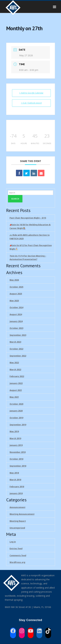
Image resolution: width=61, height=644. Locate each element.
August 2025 (16, 294)
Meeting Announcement (22, 514)
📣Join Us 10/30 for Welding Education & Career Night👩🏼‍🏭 (30, 226)
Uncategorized (17, 528)
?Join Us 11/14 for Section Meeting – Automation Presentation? (28, 258)
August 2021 (16, 390)
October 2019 (16, 418)
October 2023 (16, 328)
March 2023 (15, 342)
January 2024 (16, 321)
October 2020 (16, 404)
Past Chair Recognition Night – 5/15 (28, 218)
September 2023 (18, 335)
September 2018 (18, 466)
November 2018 (18, 452)
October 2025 (16, 287)
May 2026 (14, 280)
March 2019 (15, 438)
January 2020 (16, 411)
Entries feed (16, 549)
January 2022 (16, 383)
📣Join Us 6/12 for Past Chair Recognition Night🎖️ (31, 247)
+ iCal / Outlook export (31, 103)
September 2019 (18, 425)
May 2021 (14, 397)
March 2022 (15, 370)
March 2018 (15, 480)
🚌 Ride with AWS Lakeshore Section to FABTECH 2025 (30, 237)
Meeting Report (18, 521)
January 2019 (16, 445)
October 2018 (16, 459)
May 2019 (14, 431)
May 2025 (14, 301)
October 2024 (16, 307)
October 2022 (16, 349)
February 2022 (17, 376)
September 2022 (18, 356)
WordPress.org (17, 562)
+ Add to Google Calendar (31, 93)
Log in (13, 542)
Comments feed (18, 555)
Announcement (17, 507)
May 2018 (14, 473)
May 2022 (14, 363)
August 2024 (16, 314)
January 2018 (16, 493)
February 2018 (17, 487)
